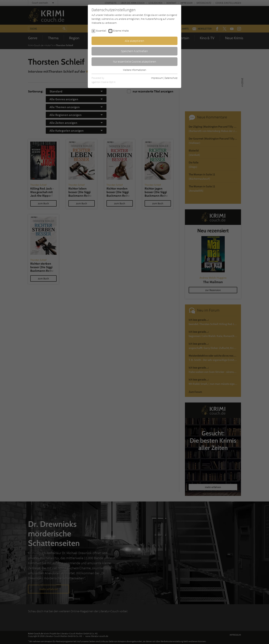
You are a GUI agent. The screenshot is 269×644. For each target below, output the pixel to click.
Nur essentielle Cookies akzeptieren (135, 61)
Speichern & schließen (134, 51)
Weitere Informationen (134, 70)
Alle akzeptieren (134, 41)
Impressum (157, 78)
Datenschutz (171, 78)
